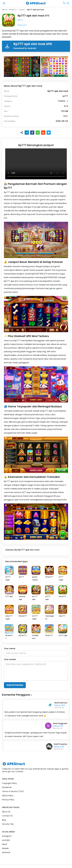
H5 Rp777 (13, 10)
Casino (22, 10)
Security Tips (8, 824)
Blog (4, 820)
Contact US (7, 816)
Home (4, 10)
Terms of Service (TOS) (13, 791)
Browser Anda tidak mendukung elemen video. (36, 164)
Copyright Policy (9, 783)
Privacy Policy (8, 800)
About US (6, 812)
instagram (7, 836)
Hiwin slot (22, 25)
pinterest (6, 852)
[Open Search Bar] (68, 3)
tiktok (5, 844)
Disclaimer (7, 787)
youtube (6, 840)
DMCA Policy (8, 796)
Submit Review (15, 685)
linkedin (5, 848)
